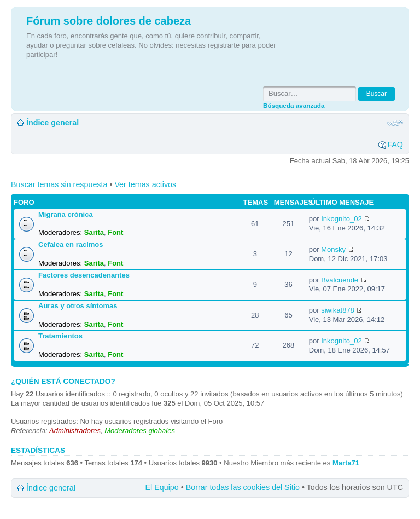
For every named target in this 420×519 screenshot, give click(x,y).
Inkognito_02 (341, 219)
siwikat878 (338, 310)
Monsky (333, 249)
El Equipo (162, 487)
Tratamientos (60, 336)
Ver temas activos (145, 184)
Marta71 (346, 463)
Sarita (94, 232)
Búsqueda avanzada (294, 105)
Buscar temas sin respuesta (59, 184)
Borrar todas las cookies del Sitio (243, 487)
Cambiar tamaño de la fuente (395, 123)
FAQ (395, 145)
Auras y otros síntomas (78, 306)
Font (115, 232)
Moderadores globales (140, 431)
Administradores (75, 431)
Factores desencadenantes (84, 275)
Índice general (52, 123)
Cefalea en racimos (71, 244)
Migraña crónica (66, 214)
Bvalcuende (340, 280)
